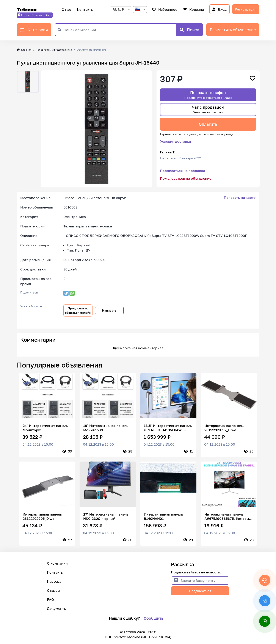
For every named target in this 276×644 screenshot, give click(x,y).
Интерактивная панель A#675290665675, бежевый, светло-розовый (228, 516)
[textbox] (140, 10)
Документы (57, 608)
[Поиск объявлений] (120, 30)
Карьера (54, 581)
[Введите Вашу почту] (205, 581)
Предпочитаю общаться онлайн (78, 310)
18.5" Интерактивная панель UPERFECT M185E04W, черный (168, 428)
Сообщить (154, 618)
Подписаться (200, 591)
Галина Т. (168, 152)
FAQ (50, 599)
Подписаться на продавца (183, 171)
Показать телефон (208, 95)
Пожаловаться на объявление (186, 178)
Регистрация (246, 9)
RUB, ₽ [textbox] (118, 9)
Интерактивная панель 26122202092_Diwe (224, 428)
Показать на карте (240, 198)
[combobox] (121, 10)
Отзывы (54, 590)
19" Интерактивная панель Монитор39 (106, 428)
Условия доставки (176, 141)
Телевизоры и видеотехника (54, 50)
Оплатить (208, 124)
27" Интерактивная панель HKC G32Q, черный (106, 516)
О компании (57, 563)
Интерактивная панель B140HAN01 (163, 516)
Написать (109, 310)
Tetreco (27, 9)
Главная (24, 50)
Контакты (85, 9)
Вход (220, 9)
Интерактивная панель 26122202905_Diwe (42, 516)
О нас (66, 9)
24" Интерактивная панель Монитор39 (45, 428)
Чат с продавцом (208, 109)
